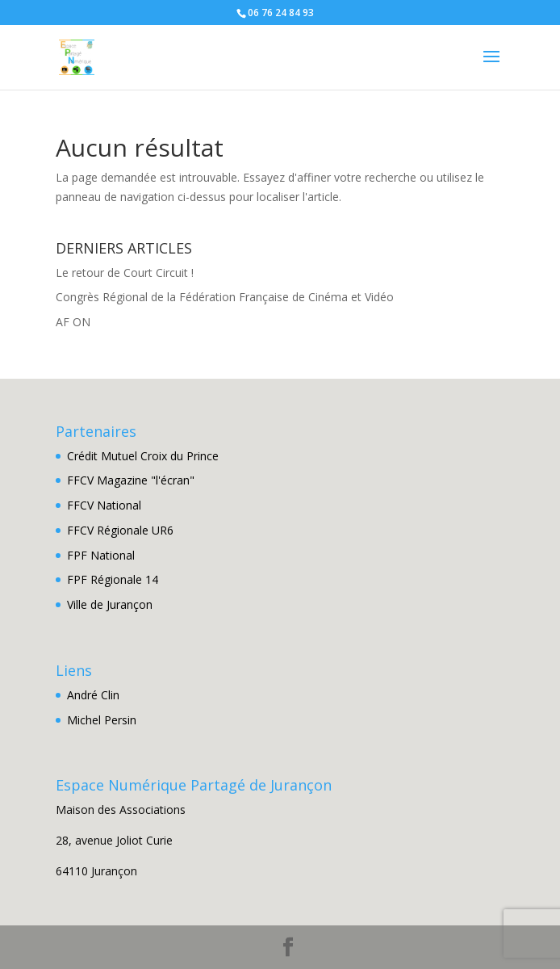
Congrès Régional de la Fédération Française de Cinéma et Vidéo (225, 297)
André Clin (93, 695)
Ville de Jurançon (110, 604)
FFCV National (104, 505)
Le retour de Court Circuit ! (125, 273)
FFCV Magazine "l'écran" (131, 480)
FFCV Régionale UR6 (120, 530)
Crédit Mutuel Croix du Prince (143, 456)
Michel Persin (102, 720)
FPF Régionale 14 (113, 579)
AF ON (73, 322)
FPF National (101, 555)
